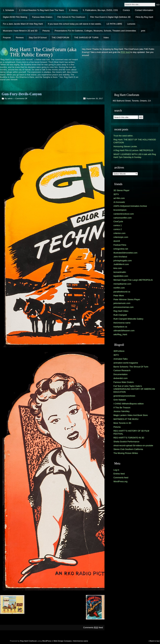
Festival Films (120, 245)
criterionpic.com (121, 237)
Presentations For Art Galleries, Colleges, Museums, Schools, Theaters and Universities (95, 31)
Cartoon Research (122, 370)
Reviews (20, 38)
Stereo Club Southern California (128, 449)
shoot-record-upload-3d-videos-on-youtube (133, 445)
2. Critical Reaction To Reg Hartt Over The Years (42, 10)
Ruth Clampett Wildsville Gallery (128, 319)
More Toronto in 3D (122, 423)
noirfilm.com (119, 288)
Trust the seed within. (123, 136)
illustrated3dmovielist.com (125, 253)
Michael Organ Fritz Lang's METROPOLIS (133, 280)
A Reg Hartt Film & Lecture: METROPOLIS (133, 150)
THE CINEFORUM (60, 38)
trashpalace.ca (120, 327)
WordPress (47, 641)
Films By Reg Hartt (144, 17)
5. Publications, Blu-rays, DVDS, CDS (100, 10)
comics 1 (118, 225)
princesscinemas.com (124, 307)
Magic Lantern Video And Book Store (131, 415)
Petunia (46, 31)
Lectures (131, 24)
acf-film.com (119, 198)
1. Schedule (8, 10)
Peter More (119, 296)
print (143, 31)
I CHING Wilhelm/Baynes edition (129, 404)
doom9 (117, 241)
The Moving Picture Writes (126, 453)
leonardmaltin (120, 272)
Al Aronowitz (119, 202)
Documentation (120, 374)
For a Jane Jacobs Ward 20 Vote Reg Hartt (23, 24)
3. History (73, 10)
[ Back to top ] (154, 641)
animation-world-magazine (126, 363)
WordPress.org (120, 481)
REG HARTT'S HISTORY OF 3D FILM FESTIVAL (131, 432)
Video (106, 38)
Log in (116, 470)
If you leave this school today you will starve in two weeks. (75, 24)
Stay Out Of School (38, 38)
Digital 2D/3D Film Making (15, 17)
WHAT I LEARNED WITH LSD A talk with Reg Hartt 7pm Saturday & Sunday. (135, 156)
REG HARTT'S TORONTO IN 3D (129, 438)
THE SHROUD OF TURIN (86, 38)
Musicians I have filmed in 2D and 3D (20, 31)
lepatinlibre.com (121, 276)
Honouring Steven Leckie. (125, 146)
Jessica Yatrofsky (121, 411)
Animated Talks (121, 359)
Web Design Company (63, 641)
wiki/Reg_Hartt (120, 334)
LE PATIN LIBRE (114, 24)
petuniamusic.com (122, 303)
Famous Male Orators (42, 17)
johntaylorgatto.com (123, 261)
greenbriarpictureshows (124, 396)
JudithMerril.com (121, 264)
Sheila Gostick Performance (126, 442)
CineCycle (118, 221)
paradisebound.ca (122, 292)
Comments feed (93, 627)
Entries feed (119, 474)
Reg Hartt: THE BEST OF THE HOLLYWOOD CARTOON (135, 141)
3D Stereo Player (121, 190)
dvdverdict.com (120, 378)
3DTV (116, 194)
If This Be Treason (122, 408)
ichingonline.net (121, 249)
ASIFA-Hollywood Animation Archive (130, 206)
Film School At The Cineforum (71, 17)
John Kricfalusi (120, 257)
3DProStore (119, 351)
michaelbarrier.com (122, 284)
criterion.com (119, 233)
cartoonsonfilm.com (123, 218)
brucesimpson (120, 210)
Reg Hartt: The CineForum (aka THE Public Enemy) (43, 52)
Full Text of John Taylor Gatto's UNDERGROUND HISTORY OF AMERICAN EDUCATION (134, 389)
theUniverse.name (122, 323)
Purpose (7, 38)
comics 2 (118, 229)
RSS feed (125, 52)
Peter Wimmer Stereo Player (127, 299)
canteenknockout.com (124, 214)
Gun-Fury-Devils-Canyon (22, 94)
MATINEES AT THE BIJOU (126, 419)
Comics (126, 10)
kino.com (118, 268)
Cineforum (33, 641)
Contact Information (144, 10)
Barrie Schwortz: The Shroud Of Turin (131, 367)
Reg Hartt (24, 641)
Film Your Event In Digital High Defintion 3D (110, 17)
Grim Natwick (120, 400)
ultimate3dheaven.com (124, 331)
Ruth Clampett (120, 315)
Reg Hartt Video (121, 311)
